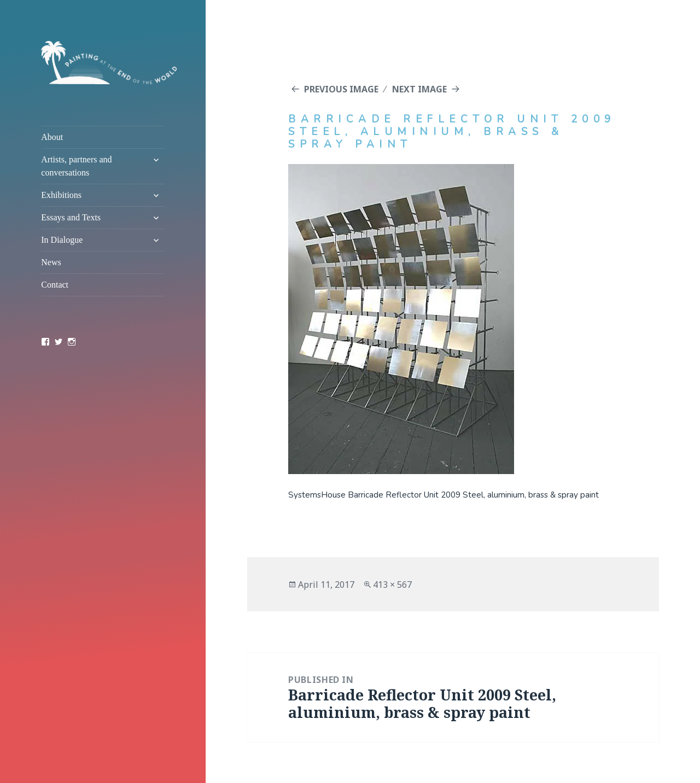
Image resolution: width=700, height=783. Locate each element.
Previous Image (341, 89)
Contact (55, 285)
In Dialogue (62, 240)
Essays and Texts (71, 217)
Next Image (419, 89)
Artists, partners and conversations (76, 166)
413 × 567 (392, 585)
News (51, 262)
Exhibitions (61, 195)
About (52, 137)
